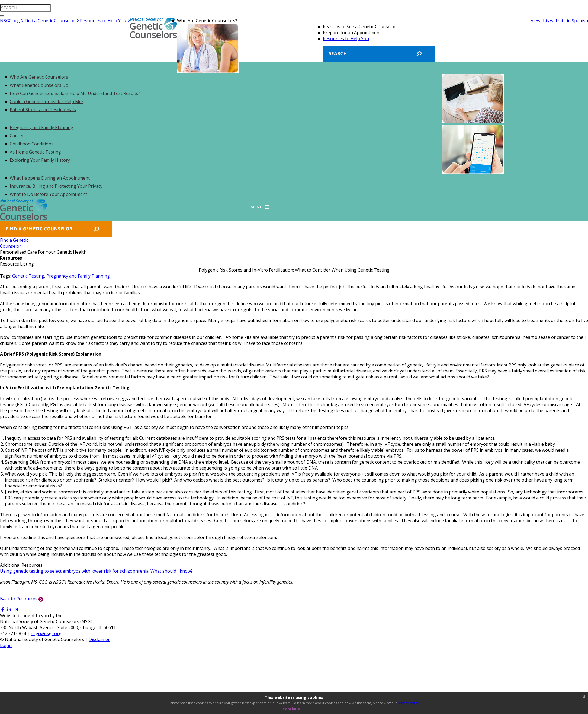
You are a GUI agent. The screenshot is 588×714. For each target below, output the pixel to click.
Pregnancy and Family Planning (78, 276)
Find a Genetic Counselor (52, 21)
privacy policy (408, 703)
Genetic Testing (28, 276)
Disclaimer (99, 639)
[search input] (25, 8)
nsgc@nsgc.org (46, 633)
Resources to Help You (105, 21)
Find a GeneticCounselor (17, 243)
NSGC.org (12, 21)
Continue (291, 709)
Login (6, 645)
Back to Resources (22, 599)
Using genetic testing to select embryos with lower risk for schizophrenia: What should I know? (96, 571)
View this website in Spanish (559, 21)
